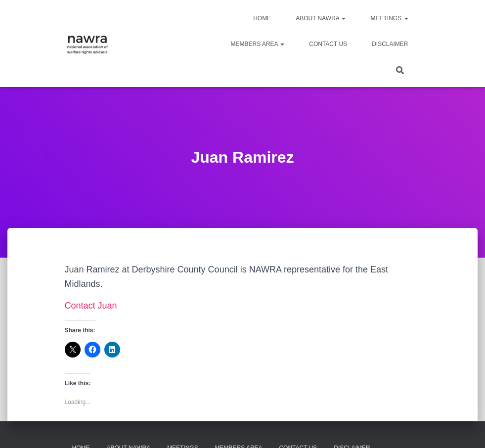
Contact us (328, 44)
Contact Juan (91, 306)
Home (262, 18)
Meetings (389, 18)
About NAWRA (321, 18)
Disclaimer (390, 44)
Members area (258, 44)
